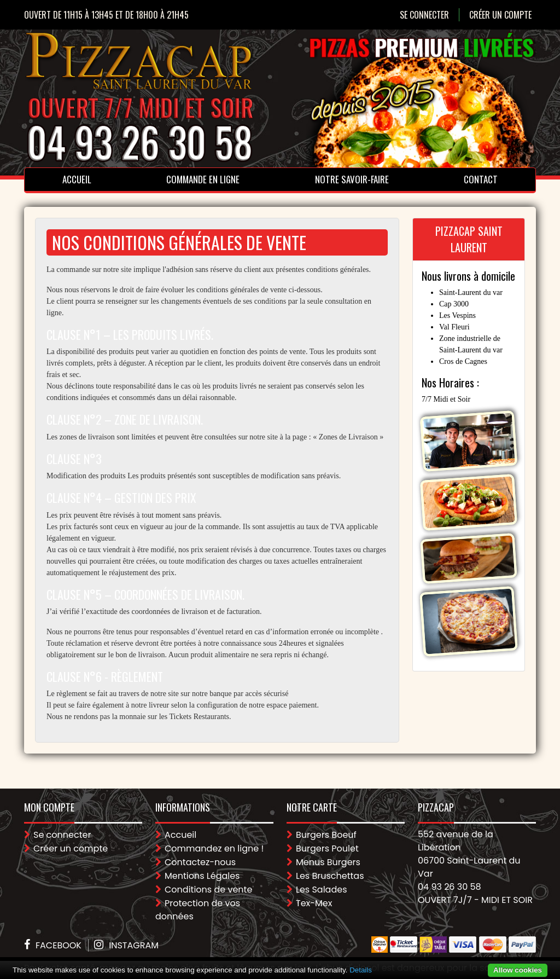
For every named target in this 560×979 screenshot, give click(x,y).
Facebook (59, 945)
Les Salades (322, 890)
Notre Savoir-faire (352, 179)
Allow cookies (518, 970)
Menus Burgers (328, 862)
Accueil (77, 179)
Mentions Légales (202, 876)
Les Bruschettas (330, 876)
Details (361, 970)
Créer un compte (500, 15)
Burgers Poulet (327, 848)
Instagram (134, 945)
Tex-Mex (314, 903)
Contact (481, 179)
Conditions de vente (208, 890)
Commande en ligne (203, 179)
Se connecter (424, 15)
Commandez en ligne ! (214, 848)
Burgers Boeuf (326, 835)
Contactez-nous (200, 862)
